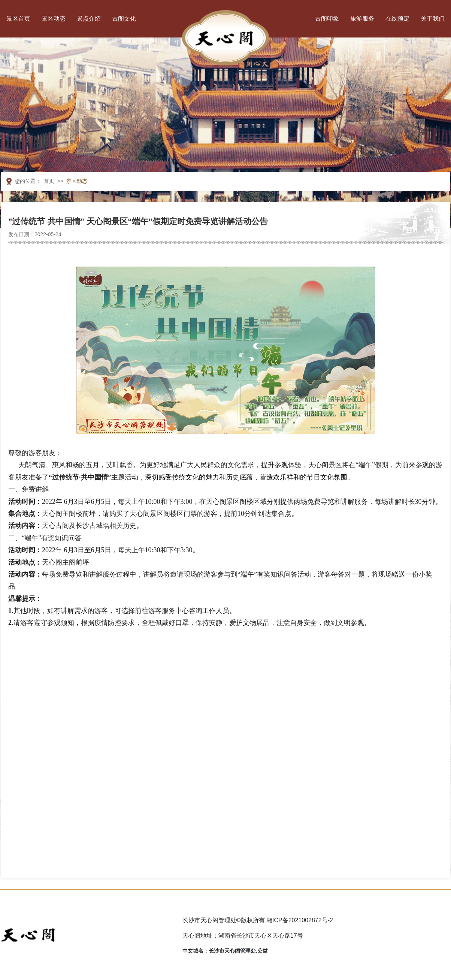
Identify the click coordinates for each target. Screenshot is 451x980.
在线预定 (397, 19)
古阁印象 (327, 19)
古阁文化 (124, 19)
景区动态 (54, 19)
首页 (49, 181)
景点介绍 (89, 19)
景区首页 (18, 19)
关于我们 (433, 19)
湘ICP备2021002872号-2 (300, 920)
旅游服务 (362, 19)
